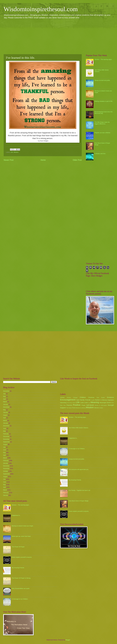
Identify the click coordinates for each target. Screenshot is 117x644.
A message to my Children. (20, 599)
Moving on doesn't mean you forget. (23, 526)
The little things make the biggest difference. (102, 123)
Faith (78, 400)
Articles (62, 397)
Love (86, 402)
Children (83, 397)
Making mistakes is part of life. (104, 101)
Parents (69, 405)
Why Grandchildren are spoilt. (21, 588)
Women (97, 408)
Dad (98, 397)
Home (43, 160)
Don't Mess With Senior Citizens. (79, 428)
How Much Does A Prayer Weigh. (79, 501)
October (6, 471)
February (6, 434)
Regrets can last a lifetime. (103, 133)
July (4, 394)
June (5, 428)
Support (63, 408)
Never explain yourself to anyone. (22, 557)
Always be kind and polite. (102, 80)
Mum (113, 403)
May (4, 396)
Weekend (78, 408)
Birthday (69, 398)
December (6, 391)
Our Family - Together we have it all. (80, 490)
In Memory (104, 400)
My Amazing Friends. (18, 568)
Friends (88, 400)
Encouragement (68, 400)
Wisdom (16, 152)
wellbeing (83, 408)
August (5, 415)
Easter (103, 397)
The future (69, 408)
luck (89, 403)
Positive (77, 405)
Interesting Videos (71, 403)
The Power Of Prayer (18, 547)
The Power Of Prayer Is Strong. (21, 578)
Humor (97, 400)
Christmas (91, 397)
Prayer (83, 405)
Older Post (77, 160)
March (5, 402)
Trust (74, 408)
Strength (111, 405)
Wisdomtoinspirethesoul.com (41, 9)
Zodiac (101, 408)
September (6, 442)
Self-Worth (90, 405)
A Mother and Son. (100, 154)
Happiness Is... (16, 515)
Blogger (68, 640)
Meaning (95, 402)
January (6, 404)
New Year (63, 405)
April (5, 399)
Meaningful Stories (105, 403)
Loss (82, 402)
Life (12, 152)
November (6, 439)
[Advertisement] (58, 36)
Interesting (63, 403)
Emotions (110, 397)
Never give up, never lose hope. (21, 536)
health (93, 400)
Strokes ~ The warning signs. (103, 59)
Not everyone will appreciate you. (79, 469)
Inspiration (111, 400)
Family (82, 400)
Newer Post (9, 160)
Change (75, 397)
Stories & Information (101, 405)
